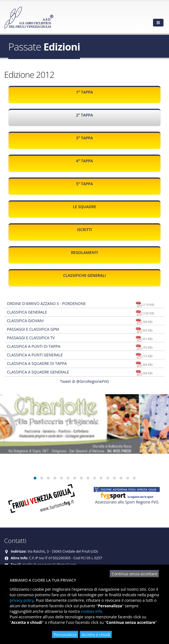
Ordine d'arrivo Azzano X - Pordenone (46, 304)
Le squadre (84, 207)
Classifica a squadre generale (38, 372)
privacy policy (22, 600)
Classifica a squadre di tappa (37, 363)
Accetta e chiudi (96, 634)
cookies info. (92, 611)
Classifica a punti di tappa (34, 346)
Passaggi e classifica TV (31, 338)
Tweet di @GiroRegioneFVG (84, 381)
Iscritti (84, 230)
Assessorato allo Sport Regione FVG (127, 502)
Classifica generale (27, 312)
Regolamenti (84, 252)
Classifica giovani (25, 321)
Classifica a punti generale (35, 355)
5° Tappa (84, 184)
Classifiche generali (84, 275)
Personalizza (65, 634)
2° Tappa (84, 115)
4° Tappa (84, 161)
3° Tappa (84, 138)
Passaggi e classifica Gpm (33, 329)
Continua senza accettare (135, 574)
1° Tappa (84, 92)
